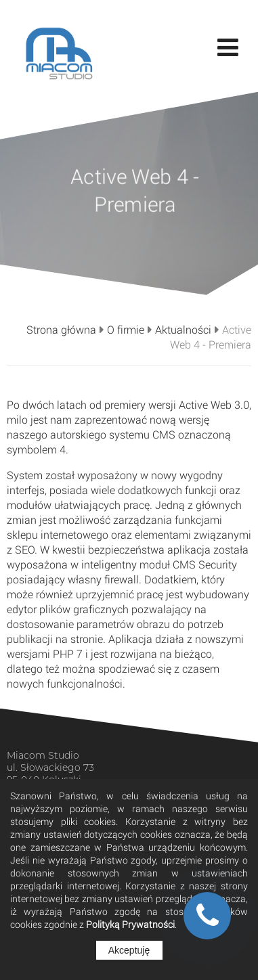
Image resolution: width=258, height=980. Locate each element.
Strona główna (61, 330)
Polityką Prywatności (130, 924)
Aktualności (183, 330)
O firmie (126, 330)
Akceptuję (129, 950)
